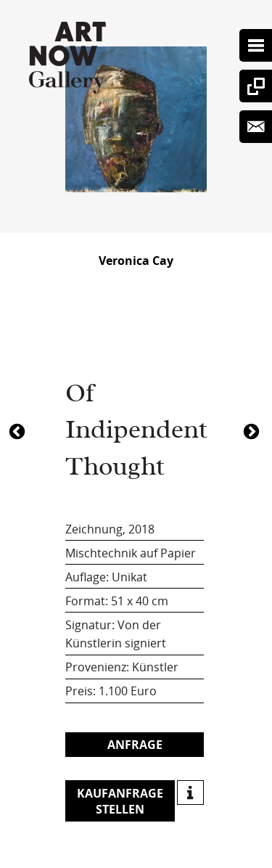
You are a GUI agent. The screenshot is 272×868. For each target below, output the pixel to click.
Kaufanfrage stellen (120, 801)
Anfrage (135, 745)
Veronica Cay (136, 261)
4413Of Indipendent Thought (253, 430)
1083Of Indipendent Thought (19, 430)
